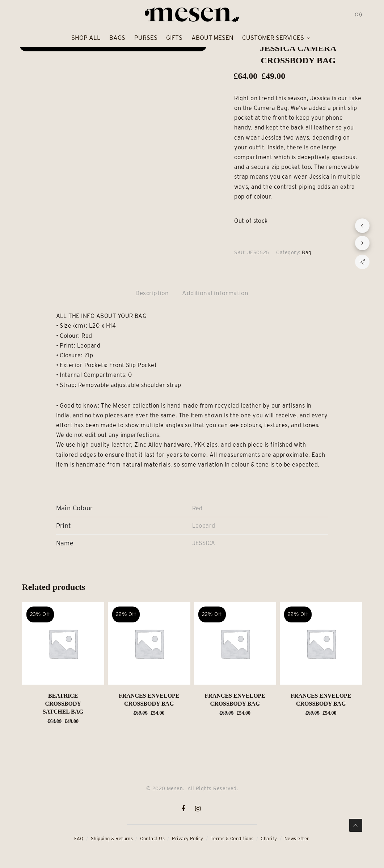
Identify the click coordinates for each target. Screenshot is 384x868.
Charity (269, 839)
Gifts (174, 38)
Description (152, 293)
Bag (307, 252)
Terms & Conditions (232, 839)
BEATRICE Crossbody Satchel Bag (63, 704)
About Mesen (212, 38)
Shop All (86, 38)
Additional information (215, 293)
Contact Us (152, 839)
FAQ (79, 839)
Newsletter (297, 839)
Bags (117, 38)
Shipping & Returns (112, 839)
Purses (146, 38)
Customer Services (273, 38)
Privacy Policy (188, 839)
